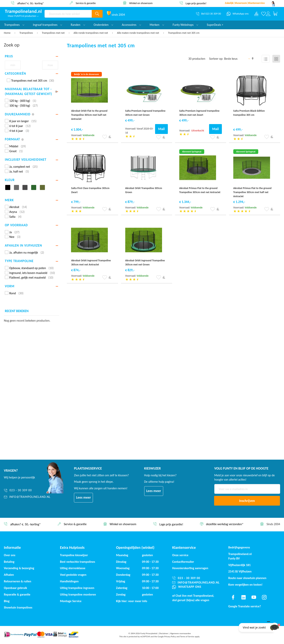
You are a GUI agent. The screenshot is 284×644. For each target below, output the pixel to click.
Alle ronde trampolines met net (91, 33)
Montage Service (71, 601)
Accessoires (131, 25)
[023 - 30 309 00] (27, 490)
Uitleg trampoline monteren (78, 594)
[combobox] (68, 14)
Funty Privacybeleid (149, 633)
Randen (78, 25)
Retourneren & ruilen (18, 581)
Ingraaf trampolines (48, 25)
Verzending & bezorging (19, 568)
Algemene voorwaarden (181, 633)
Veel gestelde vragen (73, 575)
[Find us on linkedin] (244, 597)
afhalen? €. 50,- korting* (33, 3)
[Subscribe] (247, 501)
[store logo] (23, 12)
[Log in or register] (268, 14)
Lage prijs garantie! (198, 3)
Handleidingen (69, 581)
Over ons (10, 555)
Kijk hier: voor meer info (132, 601)
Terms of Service (187, 637)
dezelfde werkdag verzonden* (225, 524)
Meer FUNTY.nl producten (23, 16)
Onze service (180, 555)
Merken (157, 25)
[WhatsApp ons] (238, 14)
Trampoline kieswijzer (74, 555)
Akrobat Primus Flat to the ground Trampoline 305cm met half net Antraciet (252, 192)
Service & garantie (88, 3)
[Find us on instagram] (264, 597)
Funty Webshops (185, 25)
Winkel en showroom (143, 3)
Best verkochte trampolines (78, 562)
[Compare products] (256, 14)
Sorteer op (216, 59)
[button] (105, 137)
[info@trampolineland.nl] (27, 497)
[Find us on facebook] (233, 597)
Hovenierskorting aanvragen (190, 568)
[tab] (31, 56)
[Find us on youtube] (254, 597)
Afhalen (9, 575)
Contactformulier (183, 562)
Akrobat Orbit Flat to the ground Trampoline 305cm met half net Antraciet (89, 115)
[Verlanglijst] (263, 14)
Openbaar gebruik (15, 588)
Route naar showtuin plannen (247, 578)
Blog (7, 601)
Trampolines (27, 33)
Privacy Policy (170, 637)
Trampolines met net (54, 33)
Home (7, 33)
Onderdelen (104, 25)
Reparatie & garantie (17, 594)
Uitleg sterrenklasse (73, 568)
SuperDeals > (215, 25)
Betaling (9, 562)
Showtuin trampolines (18, 607)
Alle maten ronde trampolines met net (138, 33)
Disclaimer (164, 633)
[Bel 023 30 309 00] (208, 14)
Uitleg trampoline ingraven (77, 588)
